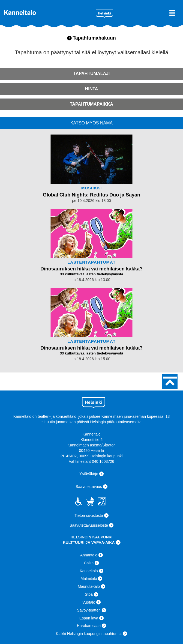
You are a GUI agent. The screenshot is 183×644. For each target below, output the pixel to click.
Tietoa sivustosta (89, 515)
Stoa (89, 594)
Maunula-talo (89, 586)
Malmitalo (89, 579)
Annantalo (89, 555)
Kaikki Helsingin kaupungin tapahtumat (89, 634)
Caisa (89, 563)
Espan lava (89, 618)
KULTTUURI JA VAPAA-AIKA (89, 542)
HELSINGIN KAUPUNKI (91, 537)
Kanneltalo (48, 12)
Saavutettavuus (89, 487)
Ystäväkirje (89, 474)
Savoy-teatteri (89, 610)
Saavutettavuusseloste (89, 525)
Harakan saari (89, 626)
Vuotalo (89, 602)
